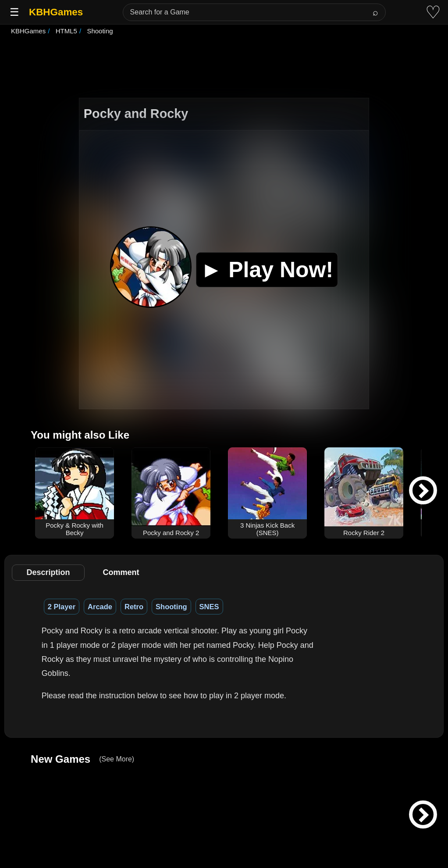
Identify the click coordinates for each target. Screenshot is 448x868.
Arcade (100, 607)
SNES (209, 607)
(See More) (117, 759)
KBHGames (56, 12)
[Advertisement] (224, 68)
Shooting (171, 607)
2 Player (62, 607)
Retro (134, 607)
